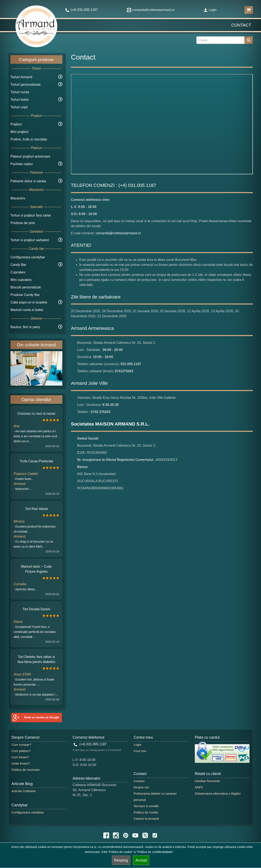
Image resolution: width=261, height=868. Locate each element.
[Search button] (249, 40)
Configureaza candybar (28, 257)
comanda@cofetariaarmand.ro (151, 10)
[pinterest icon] (126, 835)
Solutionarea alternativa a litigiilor (218, 793)
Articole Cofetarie (24, 791)
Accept (141, 860)
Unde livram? (21, 763)
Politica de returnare (26, 770)
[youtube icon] (135, 835)
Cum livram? (20, 757)
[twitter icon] (145, 835)
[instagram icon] (116, 835)
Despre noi (141, 787)
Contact (241, 25)
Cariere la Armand (146, 819)
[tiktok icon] (155, 835)
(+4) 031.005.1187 (90, 744)
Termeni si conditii (146, 806)
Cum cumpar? (21, 745)
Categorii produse (36, 59)
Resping (121, 860)
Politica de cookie (146, 812)
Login (210, 10)
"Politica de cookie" (120, 852)
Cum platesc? (21, 751)
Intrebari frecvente (207, 781)
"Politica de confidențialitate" (155, 852)
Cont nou (140, 751)
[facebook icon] (106, 835)
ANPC (199, 787)
